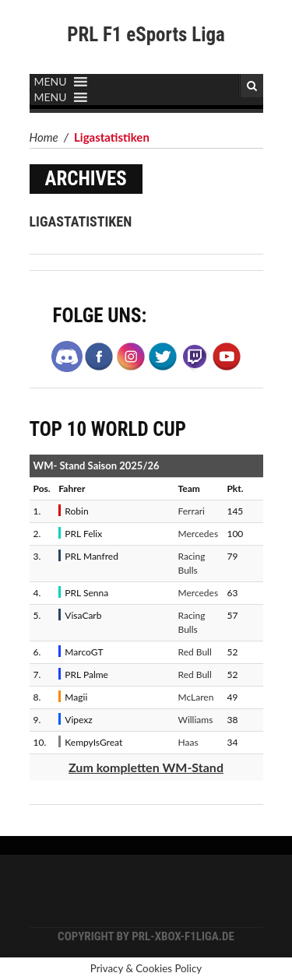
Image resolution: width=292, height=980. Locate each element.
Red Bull (195, 652)
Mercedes (199, 534)
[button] (51, 82)
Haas (188, 742)
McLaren (196, 697)
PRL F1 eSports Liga (146, 35)
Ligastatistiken (81, 221)
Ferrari (192, 511)
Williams (196, 720)
